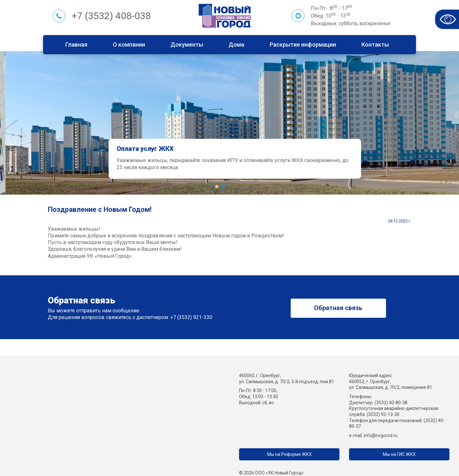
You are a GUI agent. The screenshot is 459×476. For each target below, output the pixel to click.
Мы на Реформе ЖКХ (289, 454)
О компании (129, 45)
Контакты (375, 45)
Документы (187, 45)
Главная (76, 45)
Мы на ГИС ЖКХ (399, 454)
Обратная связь (338, 308)
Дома (236, 45)
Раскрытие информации (303, 45)
